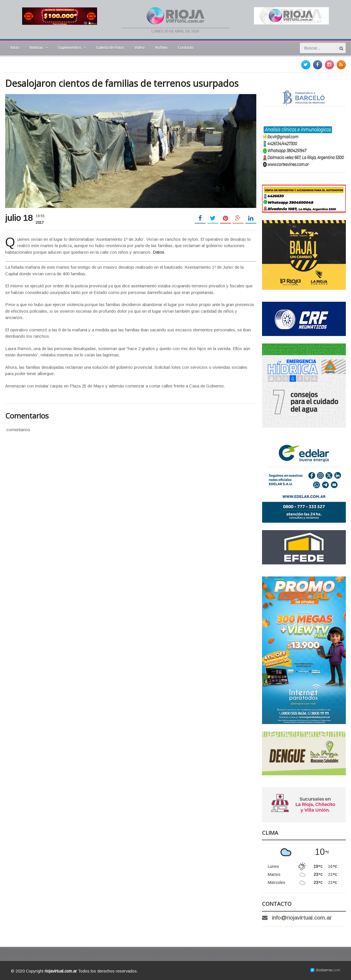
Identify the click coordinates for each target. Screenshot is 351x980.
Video (140, 47)
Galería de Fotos (110, 47)
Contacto (186, 47)
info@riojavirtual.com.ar (302, 918)
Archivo (161, 47)
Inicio (15, 47)
